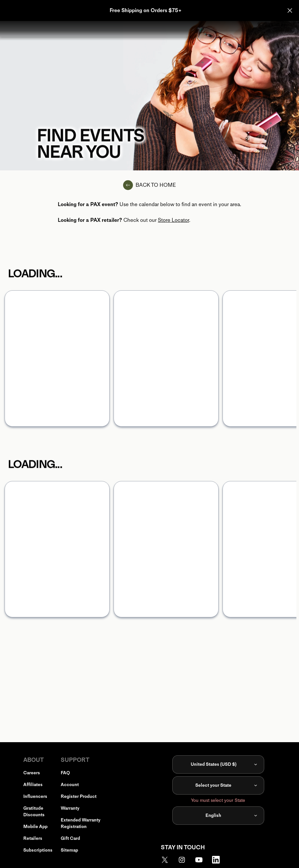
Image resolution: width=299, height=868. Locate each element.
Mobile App (35, 827)
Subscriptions (38, 850)
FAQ (65, 773)
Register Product (79, 796)
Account (70, 785)
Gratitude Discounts (34, 811)
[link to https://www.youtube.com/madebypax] (203, 860)
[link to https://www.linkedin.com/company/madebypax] (220, 860)
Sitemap (69, 850)
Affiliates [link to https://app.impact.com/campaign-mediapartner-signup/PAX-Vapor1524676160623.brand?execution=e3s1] (33, 785)
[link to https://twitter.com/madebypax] (169, 860)
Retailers (33, 838)
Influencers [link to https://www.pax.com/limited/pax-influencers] (35, 796)
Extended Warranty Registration (81, 823)
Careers (32, 773)
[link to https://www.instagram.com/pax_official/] (186, 860)
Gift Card (70, 838)
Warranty (70, 808)
